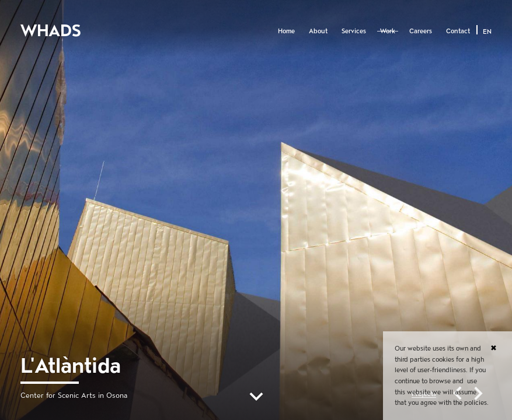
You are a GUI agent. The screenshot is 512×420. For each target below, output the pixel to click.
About (318, 31)
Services (354, 31)
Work (388, 31)
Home (286, 31)
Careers (421, 31)
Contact (458, 31)
